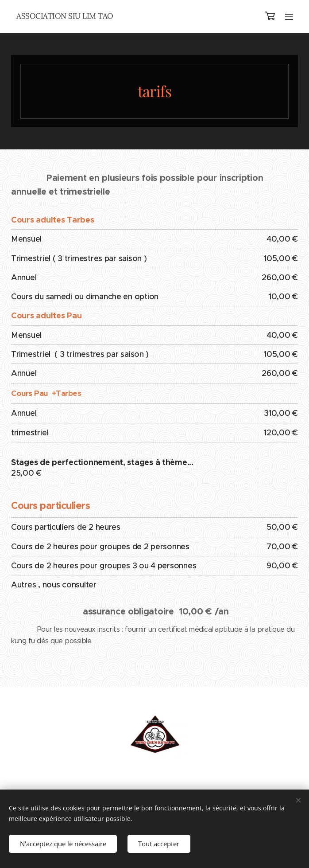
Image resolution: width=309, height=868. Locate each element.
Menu (289, 17)
